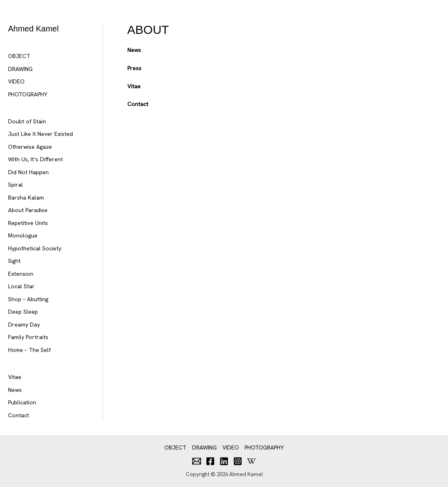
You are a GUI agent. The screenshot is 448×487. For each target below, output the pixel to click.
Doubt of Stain (27, 121)
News (15, 390)
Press (134, 68)
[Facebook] (210, 461)
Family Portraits (28, 337)
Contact (19, 415)
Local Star (21, 286)
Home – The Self (29, 350)
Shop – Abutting (28, 299)
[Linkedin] (224, 461)
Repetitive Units (28, 223)
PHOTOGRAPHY (28, 94)
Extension (21, 274)
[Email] (197, 461)
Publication (22, 402)
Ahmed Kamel (33, 29)
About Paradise (28, 210)
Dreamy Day (24, 325)
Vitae (15, 377)
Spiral (16, 185)
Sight (14, 261)
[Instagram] (238, 461)
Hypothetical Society (35, 248)
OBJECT (19, 56)
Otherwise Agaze (30, 147)
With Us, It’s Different (35, 159)
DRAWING (20, 69)
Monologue (23, 235)
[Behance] (251, 461)
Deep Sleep (23, 312)
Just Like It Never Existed (40, 134)
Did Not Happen (28, 172)
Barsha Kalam (26, 198)
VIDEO (16, 81)
